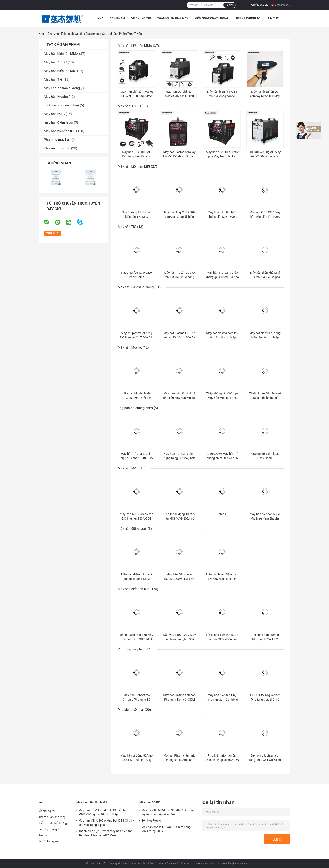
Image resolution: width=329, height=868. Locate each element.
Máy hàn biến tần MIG (60, 71)
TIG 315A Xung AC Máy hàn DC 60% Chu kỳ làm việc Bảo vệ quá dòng (265, 156)
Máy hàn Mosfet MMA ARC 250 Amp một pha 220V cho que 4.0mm (136, 398)
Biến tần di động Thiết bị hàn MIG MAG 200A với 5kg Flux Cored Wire (179, 518)
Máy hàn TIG (53, 80)
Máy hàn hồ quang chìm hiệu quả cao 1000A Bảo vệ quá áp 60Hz (136, 458)
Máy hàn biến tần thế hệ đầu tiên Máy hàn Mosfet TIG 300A (179, 398)
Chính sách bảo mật (95, 864)
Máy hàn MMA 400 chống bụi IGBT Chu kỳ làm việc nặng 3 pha (106, 823)
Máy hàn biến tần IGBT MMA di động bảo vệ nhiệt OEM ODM (222, 96)
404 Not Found (151, 821)
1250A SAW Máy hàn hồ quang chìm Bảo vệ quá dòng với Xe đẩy (222, 458)
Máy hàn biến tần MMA (61, 54)
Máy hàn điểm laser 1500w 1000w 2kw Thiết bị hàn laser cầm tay (179, 579)
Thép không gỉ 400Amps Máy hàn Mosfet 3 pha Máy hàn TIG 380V (222, 398)
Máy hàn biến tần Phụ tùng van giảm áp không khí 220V (222, 700)
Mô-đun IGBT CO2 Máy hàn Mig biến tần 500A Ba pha (265, 217)
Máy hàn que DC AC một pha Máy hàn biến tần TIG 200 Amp (222, 156)
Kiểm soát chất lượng (211, 18)
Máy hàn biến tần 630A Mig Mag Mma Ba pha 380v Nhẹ (265, 518)
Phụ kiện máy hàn (57, 148)
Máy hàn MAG (54, 114)
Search (230, 5)
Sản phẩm (117, 18)
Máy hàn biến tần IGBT (61, 131)
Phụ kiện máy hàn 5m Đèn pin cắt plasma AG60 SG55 (222, 760)
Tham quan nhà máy (173, 18)
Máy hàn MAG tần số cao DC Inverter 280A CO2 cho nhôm (137, 518)
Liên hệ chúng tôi (248, 18)
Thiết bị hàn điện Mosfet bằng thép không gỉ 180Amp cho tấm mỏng (265, 398)
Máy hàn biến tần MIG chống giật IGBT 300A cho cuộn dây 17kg (222, 217)
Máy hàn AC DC (55, 62)
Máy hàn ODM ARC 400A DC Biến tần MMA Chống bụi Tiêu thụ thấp (103, 812)
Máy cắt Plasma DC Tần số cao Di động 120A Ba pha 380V (179, 337)
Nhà (100, 18)
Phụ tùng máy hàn (57, 140)
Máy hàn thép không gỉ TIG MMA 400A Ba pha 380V (265, 277)
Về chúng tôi (141, 18)
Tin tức (273, 18)
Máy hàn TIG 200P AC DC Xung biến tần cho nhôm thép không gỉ (137, 156)
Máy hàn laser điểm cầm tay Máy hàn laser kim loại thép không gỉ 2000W (222, 579)
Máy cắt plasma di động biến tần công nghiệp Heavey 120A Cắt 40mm (265, 337)
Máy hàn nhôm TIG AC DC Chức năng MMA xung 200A (166, 829)
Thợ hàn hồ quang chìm (61, 105)
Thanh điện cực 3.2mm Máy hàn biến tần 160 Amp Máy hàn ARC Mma (105, 833)
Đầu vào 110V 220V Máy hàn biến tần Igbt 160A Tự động (179, 639)
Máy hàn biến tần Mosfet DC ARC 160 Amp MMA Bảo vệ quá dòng (137, 96)
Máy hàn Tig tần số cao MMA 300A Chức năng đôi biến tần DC (179, 277)
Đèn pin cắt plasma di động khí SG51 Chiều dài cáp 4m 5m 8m (265, 760)
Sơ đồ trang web (49, 841)
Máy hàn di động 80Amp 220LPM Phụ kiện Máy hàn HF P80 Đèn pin (137, 760)
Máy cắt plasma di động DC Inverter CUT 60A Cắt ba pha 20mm (137, 337)
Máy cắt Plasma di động (62, 88)
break (222, 514)
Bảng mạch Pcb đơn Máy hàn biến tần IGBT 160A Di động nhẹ (137, 639)
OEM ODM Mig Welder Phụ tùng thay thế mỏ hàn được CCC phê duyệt (265, 700)
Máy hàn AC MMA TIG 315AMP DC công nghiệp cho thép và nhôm (168, 812)
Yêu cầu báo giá (259, 5)
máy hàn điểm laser (58, 122)
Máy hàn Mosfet (56, 97)
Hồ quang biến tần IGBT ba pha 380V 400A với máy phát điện (222, 639)
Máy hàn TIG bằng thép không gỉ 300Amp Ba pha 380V (222, 277)
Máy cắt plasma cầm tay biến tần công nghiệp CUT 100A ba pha (222, 337)
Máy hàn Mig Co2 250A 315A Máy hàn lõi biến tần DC (179, 217)
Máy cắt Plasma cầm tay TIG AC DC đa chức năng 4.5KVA (179, 156)
